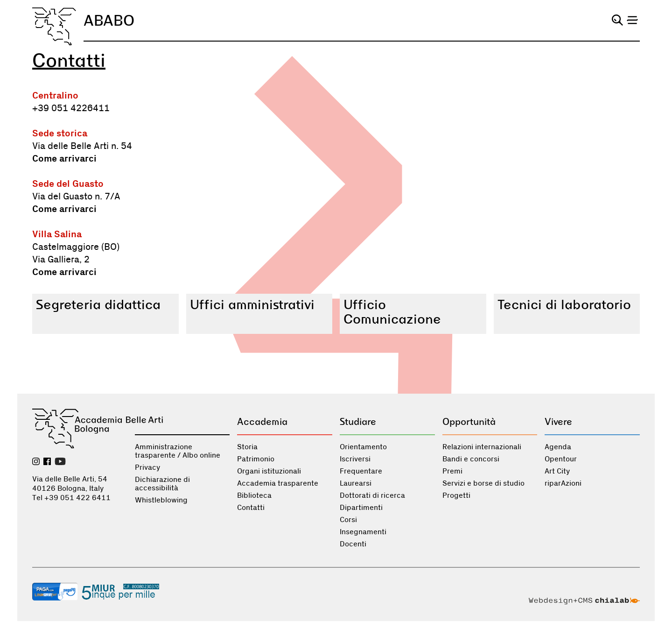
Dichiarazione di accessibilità (162, 484)
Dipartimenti (361, 508)
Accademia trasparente (278, 483)
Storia (247, 447)
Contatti (251, 508)
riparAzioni (563, 483)
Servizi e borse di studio (483, 483)
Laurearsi (356, 483)
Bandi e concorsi (471, 459)
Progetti (456, 495)
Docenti (353, 544)
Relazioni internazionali (482, 447)
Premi (452, 471)
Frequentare (361, 471)
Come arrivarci (64, 159)
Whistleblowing (161, 500)
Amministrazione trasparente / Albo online (178, 451)
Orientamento (363, 447)
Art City (557, 471)
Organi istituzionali (269, 471)
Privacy (147, 467)
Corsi (348, 520)
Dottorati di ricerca (372, 495)
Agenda (558, 447)
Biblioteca (254, 495)
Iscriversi (355, 459)
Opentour (561, 459)
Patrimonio (256, 459)
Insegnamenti (363, 532)
